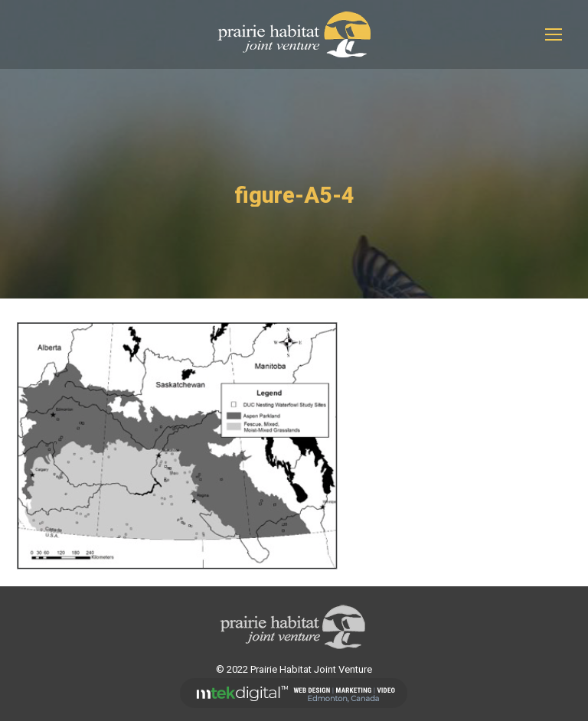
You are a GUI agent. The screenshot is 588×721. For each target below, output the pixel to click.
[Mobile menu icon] (554, 34)
